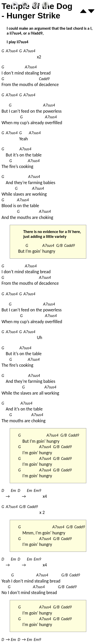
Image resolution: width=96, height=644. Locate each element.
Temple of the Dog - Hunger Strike (37, 11)
